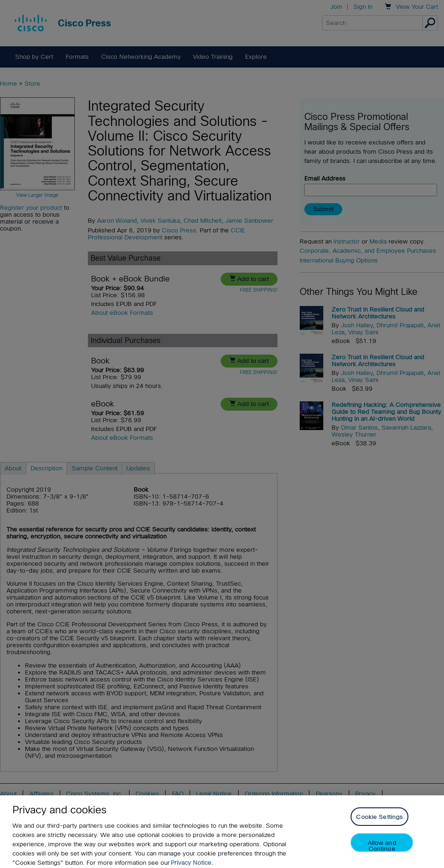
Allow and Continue (382, 852)
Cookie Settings (379, 823)
